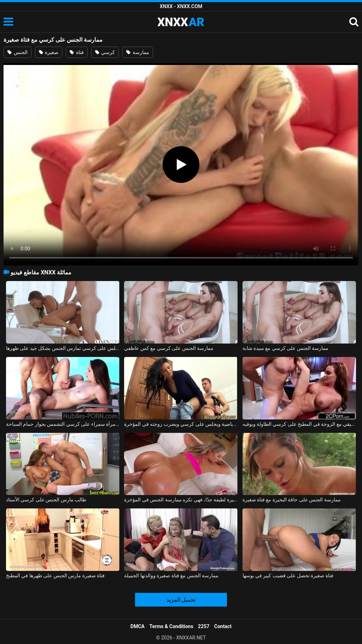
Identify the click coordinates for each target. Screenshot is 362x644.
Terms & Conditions (171, 626)
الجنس (17, 52)
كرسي (105, 52)
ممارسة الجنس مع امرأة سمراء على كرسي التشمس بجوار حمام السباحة (63, 424)
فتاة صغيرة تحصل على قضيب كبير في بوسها (288, 576)
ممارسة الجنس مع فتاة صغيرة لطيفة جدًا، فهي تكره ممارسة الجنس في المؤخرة (181, 500)
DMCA (138, 626)
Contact (223, 626)
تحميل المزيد (181, 600)
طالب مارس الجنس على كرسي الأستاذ (46, 500)
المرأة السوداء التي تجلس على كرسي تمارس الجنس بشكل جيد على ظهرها (63, 348)
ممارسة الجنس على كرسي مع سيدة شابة (286, 348)
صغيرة (49, 52)
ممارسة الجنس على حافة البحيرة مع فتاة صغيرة (292, 500)
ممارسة (138, 52)
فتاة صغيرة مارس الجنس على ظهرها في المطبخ (55, 576)
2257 (204, 626)
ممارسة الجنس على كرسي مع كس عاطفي (169, 348)
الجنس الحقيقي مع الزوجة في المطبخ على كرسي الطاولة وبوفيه (299, 424)
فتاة (77, 52)
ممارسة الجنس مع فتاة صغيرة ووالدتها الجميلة (171, 576)
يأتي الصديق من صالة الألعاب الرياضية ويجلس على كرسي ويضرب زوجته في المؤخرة (181, 424)
